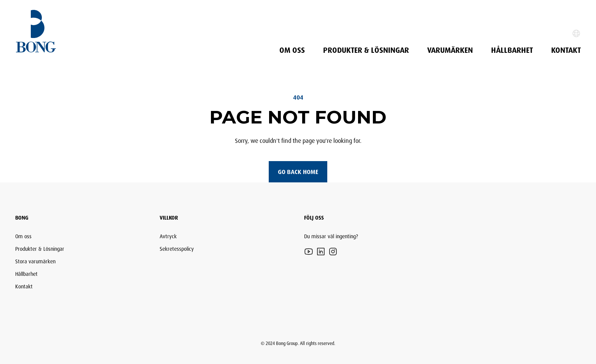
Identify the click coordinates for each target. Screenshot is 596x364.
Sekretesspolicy (177, 249)
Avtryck (168, 236)
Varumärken (450, 50)
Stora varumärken (35, 261)
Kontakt (566, 50)
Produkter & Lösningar (366, 50)
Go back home (298, 172)
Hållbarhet (512, 50)
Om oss (292, 50)
